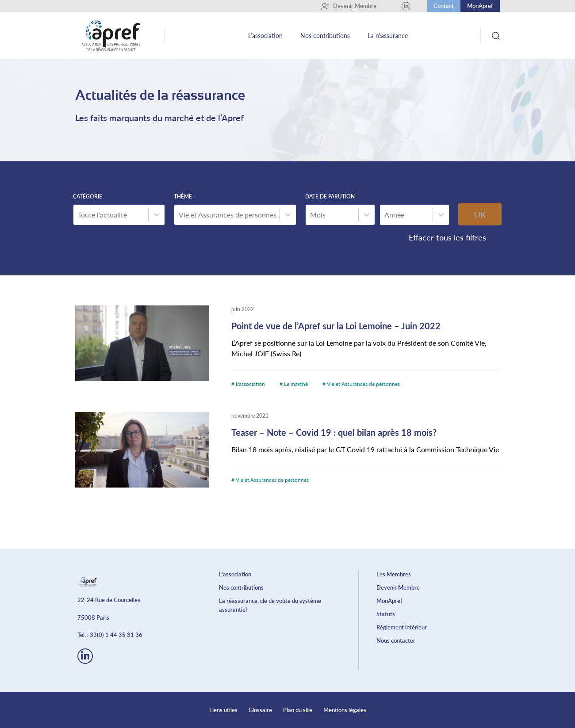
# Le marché (294, 384)
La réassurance (388, 36)
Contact (444, 6)
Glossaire (260, 710)
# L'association (249, 384)
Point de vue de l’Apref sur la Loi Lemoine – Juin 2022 (336, 326)
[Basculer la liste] (157, 215)
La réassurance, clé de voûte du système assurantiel (270, 605)
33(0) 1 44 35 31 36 (116, 635)
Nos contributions (325, 36)
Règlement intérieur (402, 627)
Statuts (386, 614)
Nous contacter (396, 640)
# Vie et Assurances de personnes (361, 384)
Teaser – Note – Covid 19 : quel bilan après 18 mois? (334, 432)
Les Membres (394, 574)
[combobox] (111, 215)
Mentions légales (345, 710)
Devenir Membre (349, 6)
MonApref (480, 6)
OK (480, 214)
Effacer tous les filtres (447, 237)
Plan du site (298, 710)
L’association (265, 36)
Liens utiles (223, 710)
